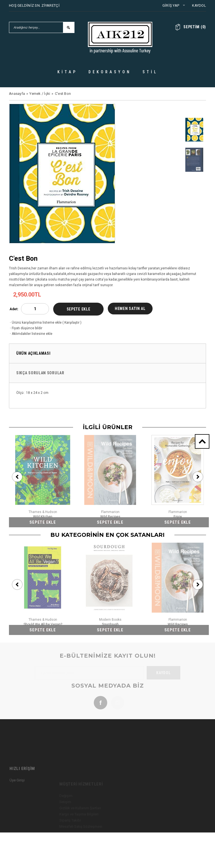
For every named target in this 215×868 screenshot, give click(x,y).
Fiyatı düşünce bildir (26, 328)
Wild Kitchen (43, 517)
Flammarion (110, 512)
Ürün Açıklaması (33, 353)
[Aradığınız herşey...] (36, 27)
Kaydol (199, 5)
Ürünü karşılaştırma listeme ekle (35, 323)
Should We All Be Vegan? (43, 624)
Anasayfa (17, 94)
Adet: (14, 309)
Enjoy (178, 517)
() (195, 27)
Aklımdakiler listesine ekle (31, 334)
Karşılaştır (72, 323)
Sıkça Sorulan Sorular (40, 373)
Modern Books (110, 620)
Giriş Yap (171, 5)
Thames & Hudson (43, 512)
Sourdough (110, 624)
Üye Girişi (17, 799)
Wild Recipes (110, 517)
